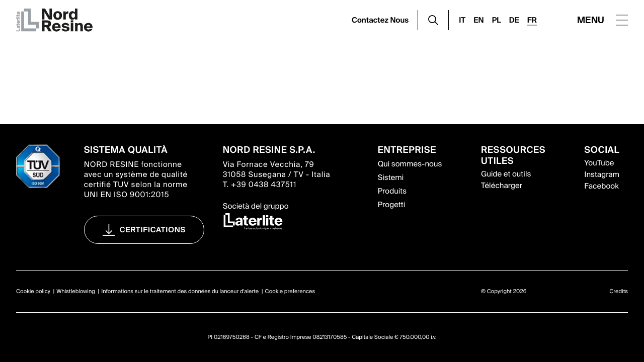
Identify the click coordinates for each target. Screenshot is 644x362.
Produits (392, 191)
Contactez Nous (380, 20)
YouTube (599, 163)
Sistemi (391, 177)
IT (462, 20)
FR (532, 20)
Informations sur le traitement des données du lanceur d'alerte (180, 292)
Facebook (601, 186)
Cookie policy (33, 292)
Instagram (602, 174)
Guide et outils (506, 174)
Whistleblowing (76, 292)
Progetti (392, 205)
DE (514, 20)
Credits (619, 292)
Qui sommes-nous (410, 164)
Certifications (153, 230)
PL (497, 20)
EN (478, 20)
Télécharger (502, 186)
